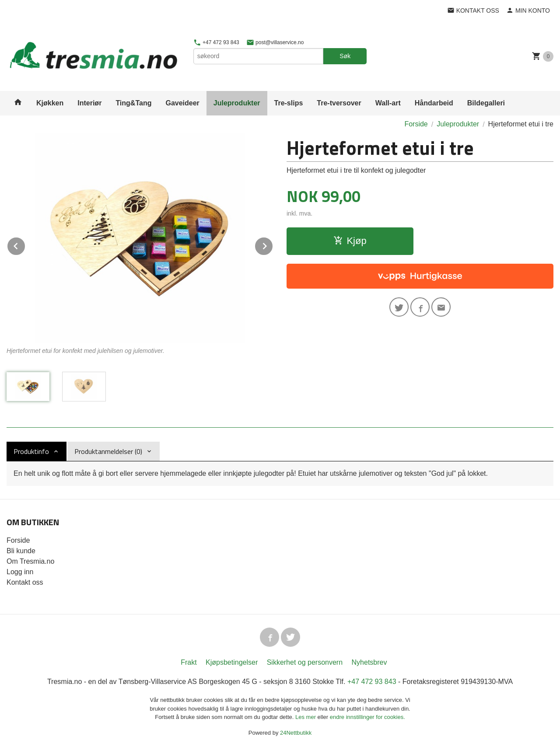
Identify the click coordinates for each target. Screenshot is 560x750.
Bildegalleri (486, 103)
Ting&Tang (133, 103)
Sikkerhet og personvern (305, 662)
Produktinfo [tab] (31, 451)
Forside (416, 124)
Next (273, 245)
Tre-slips (289, 103)
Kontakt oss (25, 582)
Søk (345, 56)
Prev (25, 245)
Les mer (306, 717)
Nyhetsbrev (369, 662)
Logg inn (20, 572)
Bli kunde (21, 551)
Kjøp (350, 241)
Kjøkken (50, 103)
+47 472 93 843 (216, 42)
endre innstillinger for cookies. (367, 717)
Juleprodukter (237, 103)
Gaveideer (182, 103)
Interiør (89, 103)
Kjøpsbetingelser (232, 662)
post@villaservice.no (275, 42)
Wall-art (388, 103)
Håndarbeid (434, 103)
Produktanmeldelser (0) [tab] (108, 451)
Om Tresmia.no (30, 561)
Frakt (189, 662)
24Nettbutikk (296, 733)
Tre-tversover (339, 103)
